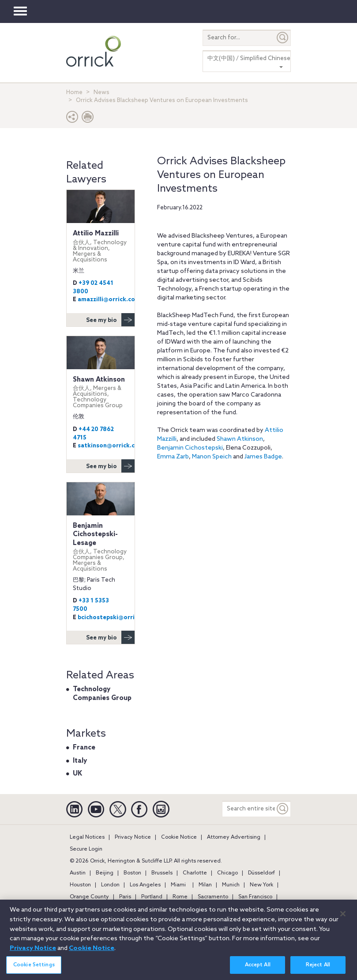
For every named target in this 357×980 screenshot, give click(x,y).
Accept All (258, 969)
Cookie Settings (34, 969)
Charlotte (195, 873)
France (84, 748)
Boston (132, 873)
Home (74, 93)
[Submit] (283, 38)
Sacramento (213, 897)
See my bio (110, 320)
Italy (80, 761)
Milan (205, 885)
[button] (72, 119)
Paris (125, 897)
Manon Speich (212, 457)
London (110, 885)
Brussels (162, 873)
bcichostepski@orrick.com (116, 618)
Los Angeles (145, 885)
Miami (178, 885)
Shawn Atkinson (240, 439)
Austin (78, 873)
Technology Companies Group (102, 694)
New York (261, 885)
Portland (152, 897)
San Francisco (255, 897)
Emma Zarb (173, 457)
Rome (180, 897)
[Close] (343, 918)
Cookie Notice (179, 837)
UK (77, 774)
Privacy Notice (133, 837)
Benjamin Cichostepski (190, 448)
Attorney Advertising (234, 837)
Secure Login (86, 849)
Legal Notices (87, 837)
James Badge (263, 457)
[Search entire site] (249, 809)
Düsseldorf (261, 873)
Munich (231, 885)
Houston (80, 885)
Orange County (89, 897)
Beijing (105, 873)
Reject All (318, 969)
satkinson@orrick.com (111, 446)
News (101, 93)
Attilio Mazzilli (101, 246)
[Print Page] (88, 119)
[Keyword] (283, 809)
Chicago (227, 873)
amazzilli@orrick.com (109, 300)
